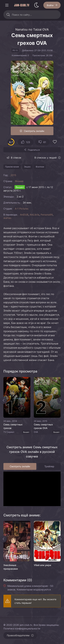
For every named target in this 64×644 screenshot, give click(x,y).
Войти (50, 5)
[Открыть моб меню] (7, 5)
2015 (13, 175)
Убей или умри (42, 565)
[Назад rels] (3, 539)
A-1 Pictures (22, 209)
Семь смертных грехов (13, 426)
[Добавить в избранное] (55, 142)
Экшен (27, 167)
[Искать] (8, 15)
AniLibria (34, 215)
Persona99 (47, 215)
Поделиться (34, 150)
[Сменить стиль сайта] (37, 5)
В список (16, 158)
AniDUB (24, 215)
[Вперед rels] (61, 539)
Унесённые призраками (11, 567)
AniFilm (7, 218)
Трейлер (49, 466)
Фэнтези (40, 167)
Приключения (12, 167)
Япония (19, 181)
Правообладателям (18, 635)
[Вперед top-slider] (61, 400)
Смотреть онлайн (34, 131)
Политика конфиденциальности (22, 628)
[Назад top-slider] (3, 400)
